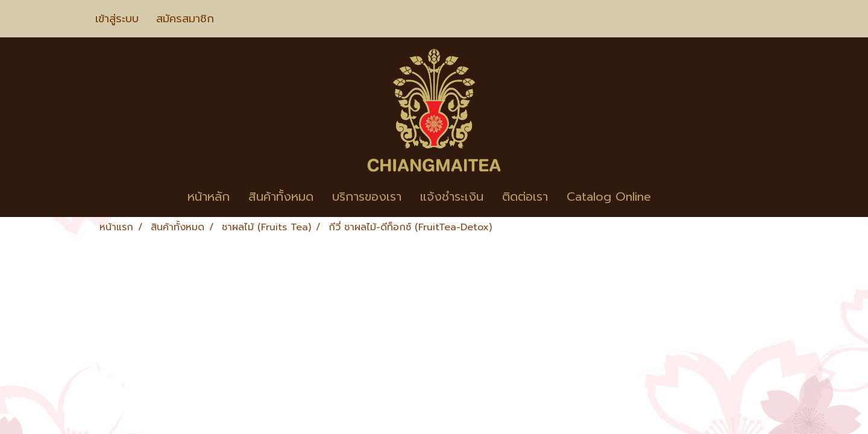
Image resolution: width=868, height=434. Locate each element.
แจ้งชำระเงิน (452, 197)
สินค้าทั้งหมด (281, 197)
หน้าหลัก (209, 197)
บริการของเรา (367, 197)
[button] (678, 197)
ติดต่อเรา (525, 197)
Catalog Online (609, 197)
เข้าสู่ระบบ (117, 19)
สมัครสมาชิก (185, 19)
